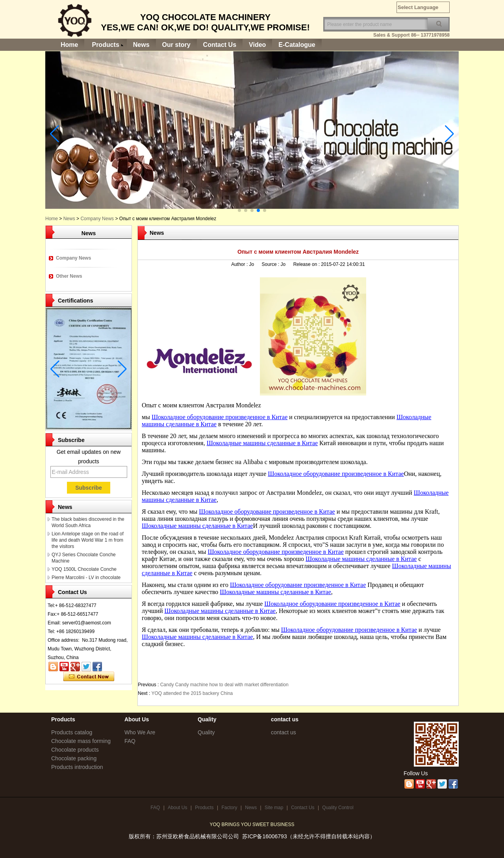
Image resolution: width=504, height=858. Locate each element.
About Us (177, 808)
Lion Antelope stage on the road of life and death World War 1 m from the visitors (88, 540)
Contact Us (220, 45)
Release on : (307, 264)
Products (105, 45)
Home (69, 45)
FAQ (130, 741)
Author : (240, 264)
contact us (283, 732)
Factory (229, 808)
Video (257, 45)
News (141, 45)
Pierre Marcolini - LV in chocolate (86, 578)
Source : (271, 264)
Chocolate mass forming (81, 741)
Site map (274, 808)
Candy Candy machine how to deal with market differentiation (224, 685)
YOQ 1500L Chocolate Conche (84, 569)
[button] (239, 210)
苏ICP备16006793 (265, 836)
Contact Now (89, 677)
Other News (69, 276)
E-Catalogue (297, 45)
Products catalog (72, 732)
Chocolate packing (74, 758)
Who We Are (140, 732)
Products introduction (77, 767)
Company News (97, 219)
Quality (206, 732)
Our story (176, 45)
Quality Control (338, 808)
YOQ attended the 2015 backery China (192, 693)
